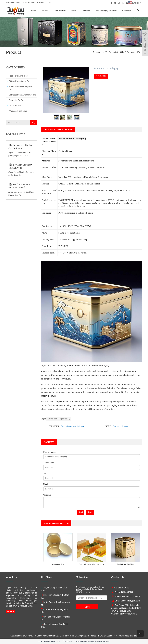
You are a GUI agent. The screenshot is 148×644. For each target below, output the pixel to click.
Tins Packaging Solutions (106, 11)
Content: (47, 495)
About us (46, 11)
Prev (47, 90)
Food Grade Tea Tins (125, 564)
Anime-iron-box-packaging (58, 419)
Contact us (127, 11)
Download (86, 11)
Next (86, 90)
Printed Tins (47, 190)
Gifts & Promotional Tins (131, 52)
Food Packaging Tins (18, 76)
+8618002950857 (132, 596)
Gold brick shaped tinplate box (92, 564)
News (74, 11)
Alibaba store (50, 641)
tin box (94, 365)
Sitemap (134, 636)
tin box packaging (81, 375)
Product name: (50, 452)
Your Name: (49, 463)
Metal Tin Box (15, 105)
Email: (46, 484)
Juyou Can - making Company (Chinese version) (89, 641)
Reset (90, 512)
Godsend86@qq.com (130, 601)
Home (34, 11)
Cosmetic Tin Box (17, 100)
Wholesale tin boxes (18, 111)
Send (81, 512)
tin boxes (102, 388)
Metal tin (63, 161)
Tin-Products (60, 11)
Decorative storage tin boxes (72, 426)
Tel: (45, 473)
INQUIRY (101, 76)
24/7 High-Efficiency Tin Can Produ (20, 166)
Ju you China (62, 641)
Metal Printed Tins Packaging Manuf (19, 186)
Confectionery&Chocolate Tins (22, 95)
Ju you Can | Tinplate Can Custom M (20, 146)
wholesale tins (58, 564)
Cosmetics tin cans (120, 426)
